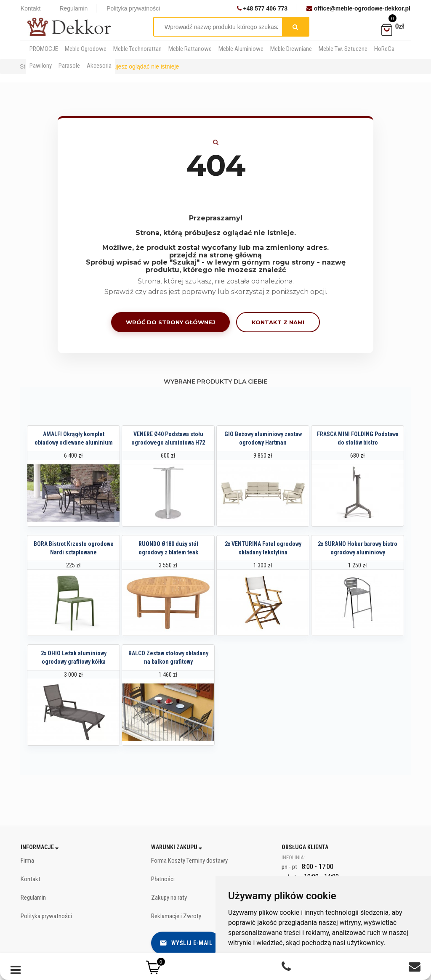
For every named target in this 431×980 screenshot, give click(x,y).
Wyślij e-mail (186, 943)
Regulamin (73, 8)
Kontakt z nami (278, 322)
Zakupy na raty (169, 898)
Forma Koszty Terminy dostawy (189, 861)
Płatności (163, 879)
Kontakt (31, 8)
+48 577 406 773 (262, 8)
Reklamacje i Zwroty (176, 916)
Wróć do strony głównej (170, 322)
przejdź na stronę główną (215, 255)
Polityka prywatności (133, 8)
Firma (27, 861)
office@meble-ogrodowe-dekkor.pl (358, 8)
